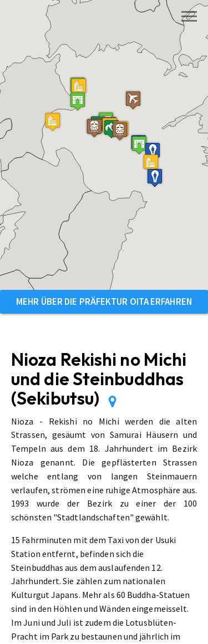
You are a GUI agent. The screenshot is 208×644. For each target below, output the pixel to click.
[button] (78, 101)
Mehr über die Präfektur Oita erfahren (104, 301)
